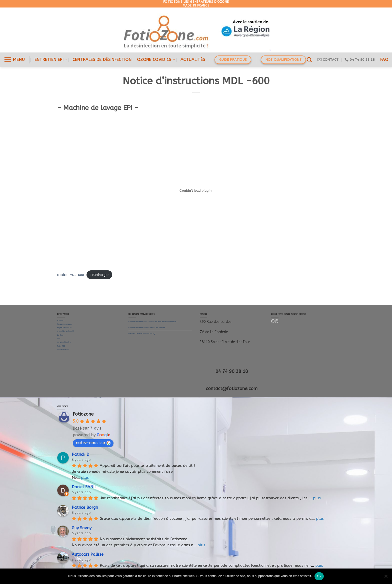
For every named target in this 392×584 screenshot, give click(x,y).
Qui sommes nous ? (65, 324)
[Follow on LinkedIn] (277, 321)
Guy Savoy (82, 528)
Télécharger (99, 275)
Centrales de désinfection (102, 60)
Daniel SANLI (84, 487)
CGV (59, 339)
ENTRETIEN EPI (51, 60)
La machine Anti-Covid (65, 331)
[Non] (386, 578)
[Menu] (14, 60)
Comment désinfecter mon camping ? (142, 334)
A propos (61, 320)
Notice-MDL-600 (71, 275)
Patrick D (80, 454)
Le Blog (60, 335)
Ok (319, 576)
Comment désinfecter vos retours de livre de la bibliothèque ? (153, 322)
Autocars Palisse (88, 554)
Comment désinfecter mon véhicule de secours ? (147, 328)
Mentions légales (64, 342)
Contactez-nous (63, 350)
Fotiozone (83, 414)
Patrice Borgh (85, 507)
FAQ (384, 60)
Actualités (193, 60)
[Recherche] (309, 60)
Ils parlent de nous (64, 328)
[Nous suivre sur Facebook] (273, 321)
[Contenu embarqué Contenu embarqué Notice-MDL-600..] (196, 190)
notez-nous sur (93, 443)
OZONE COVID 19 (156, 60)
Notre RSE (61, 346)
